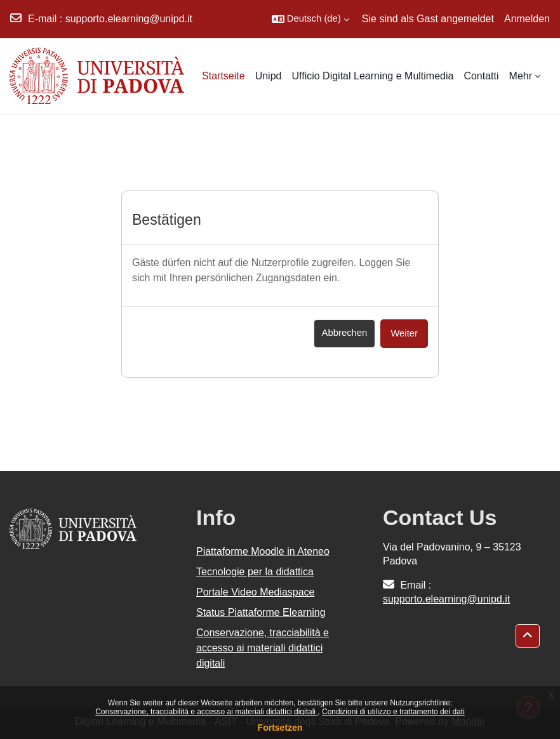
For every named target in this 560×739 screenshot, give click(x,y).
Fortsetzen (280, 728)
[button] (310, 19)
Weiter (404, 333)
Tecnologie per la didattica (255, 572)
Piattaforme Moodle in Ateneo (263, 551)
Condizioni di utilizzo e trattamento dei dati (393, 712)
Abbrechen (345, 333)
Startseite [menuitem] (223, 76)
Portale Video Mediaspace (256, 592)
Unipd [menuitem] (269, 76)
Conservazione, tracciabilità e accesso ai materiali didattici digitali (206, 712)
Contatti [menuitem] (481, 76)
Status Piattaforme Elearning (261, 612)
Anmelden (527, 19)
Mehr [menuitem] (521, 76)
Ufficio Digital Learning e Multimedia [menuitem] (372, 76)
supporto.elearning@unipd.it (129, 19)
